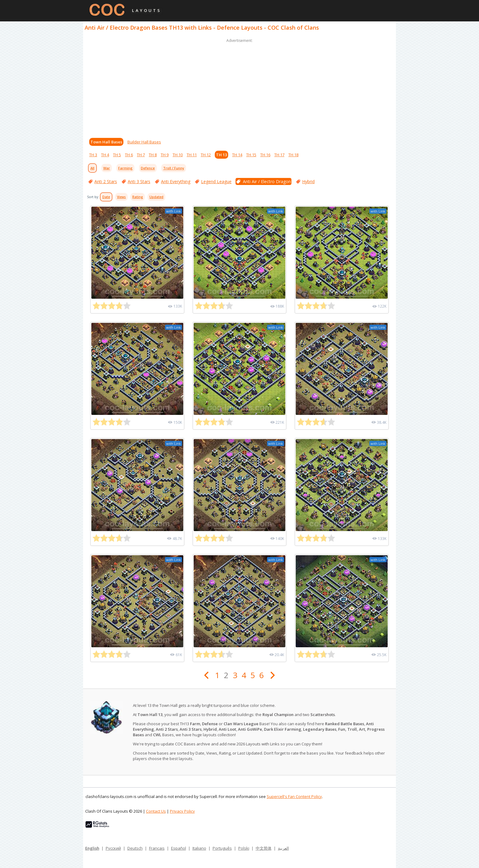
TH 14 (237, 155)
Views (121, 197)
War (107, 168)
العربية (283, 848)
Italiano (199, 848)
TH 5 (117, 155)
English (92, 848)
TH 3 (93, 155)
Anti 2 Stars (106, 181)
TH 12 (206, 155)
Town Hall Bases (106, 142)
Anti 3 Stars (139, 181)
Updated (156, 197)
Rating (138, 197)
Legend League (216, 181)
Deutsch (135, 848)
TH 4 (105, 155)
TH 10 (178, 155)
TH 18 (293, 155)
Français (157, 848)
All (92, 168)
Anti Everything (176, 181)
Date (106, 197)
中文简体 (264, 848)
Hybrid (308, 181)
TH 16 (265, 155)
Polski (244, 848)
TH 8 (153, 155)
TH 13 (221, 155)
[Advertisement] (239, 87)
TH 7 (141, 155)
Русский (113, 848)
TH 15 (251, 155)
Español (179, 848)
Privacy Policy (182, 811)
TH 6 (129, 155)
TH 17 (279, 155)
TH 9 (165, 155)
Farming (125, 168)
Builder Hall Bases (144, 142)
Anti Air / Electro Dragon (267, 181)
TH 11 (192, 155)
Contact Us (156, 811)
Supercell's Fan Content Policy (294, 796)
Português (222, 848)
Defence (148, 168)
